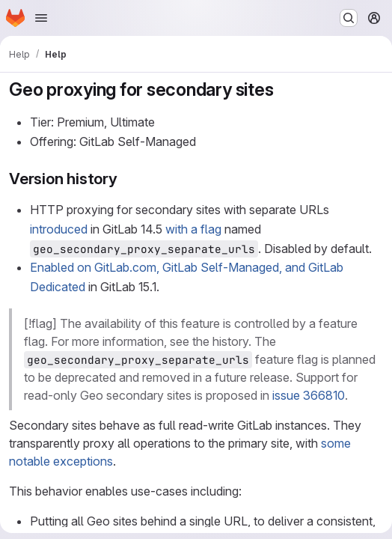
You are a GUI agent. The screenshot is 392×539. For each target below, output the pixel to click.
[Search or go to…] (349, 18)
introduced (59, 229)
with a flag (193, 229)
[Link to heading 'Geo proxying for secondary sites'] (283, 89)
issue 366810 (309, 395)
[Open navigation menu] (41, 18)
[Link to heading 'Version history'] (126, 179)
